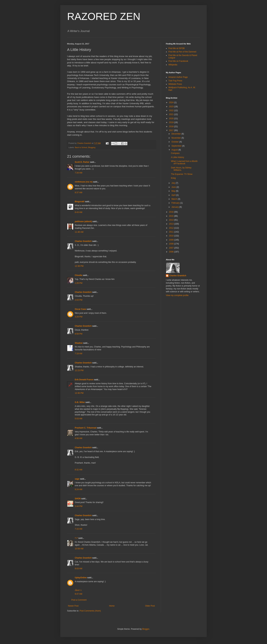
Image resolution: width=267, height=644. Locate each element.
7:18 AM (78, 354)
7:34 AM (78, 173)
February (176, 203)
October (175, 142)
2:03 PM (79, 300)
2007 (172, 248)
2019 (172, 122)
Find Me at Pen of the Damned (182, 52)
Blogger (146, 629)
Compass (175, 153)
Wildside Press (175, 84)
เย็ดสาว (78, 590)
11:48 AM (79, 232)
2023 (172, 107)
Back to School (81, 147)
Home (112, 606)
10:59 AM (79, 549)
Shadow (79, 343)
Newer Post (73, 606)
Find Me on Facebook (178, 61)
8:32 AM (78, 470)
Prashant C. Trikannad (86, 428)
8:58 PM (79, 334)
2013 (172, 224)
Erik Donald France (84, 380)
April (174, 195)
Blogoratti (80, 202)
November (176, 138)
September (177, 146)
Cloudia (78, 275)
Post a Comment (79, 600)
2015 (172, 216)
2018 (172, 126)
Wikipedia (173, 65)
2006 (172, 252)
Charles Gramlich (83, 241)
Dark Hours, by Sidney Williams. (181, 169)
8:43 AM (78, 212)
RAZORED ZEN (104, 16)
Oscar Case (80, 309)
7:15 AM (78, 529)
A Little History (178, 157)
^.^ (76, 538)
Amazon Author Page (178, 77)
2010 (172, 236)
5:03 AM (78, 419)
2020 (172, 118)
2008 (172, 244)
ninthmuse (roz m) (84, 182)
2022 (172, 110)
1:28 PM (79, 283)
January (175, 207)
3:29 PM (79, 317)
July (174, 183)
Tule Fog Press (175, 81)
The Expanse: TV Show (182, 174)
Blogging (92, 147)
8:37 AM (78, 193)
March (175, 199)
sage (77, 479)
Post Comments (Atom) (90, 611)
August (175, 150)
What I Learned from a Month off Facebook (184, 162)
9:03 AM (78, 569)
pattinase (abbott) (83, 221)
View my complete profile (177, 295)
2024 (172, 102)
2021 (172, 114)
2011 (172, 232)
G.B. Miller (80, 402)
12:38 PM (79, 266)
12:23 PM (79, 370)
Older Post (150, 606)
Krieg (173, 178)
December (176, 134)
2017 (172, 130)
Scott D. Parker (82, 162)
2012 (172, 228)
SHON (78, 499)
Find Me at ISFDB (176, 48)
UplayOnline (81, 578)
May (174, 191)
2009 (172, 240)
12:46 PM (79, 393)
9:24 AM (78, 489)
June (174, 187)
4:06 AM (78, 438)
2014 (172, 220)
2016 (172, 212)
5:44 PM (79, 506)
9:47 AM (78, 594)
